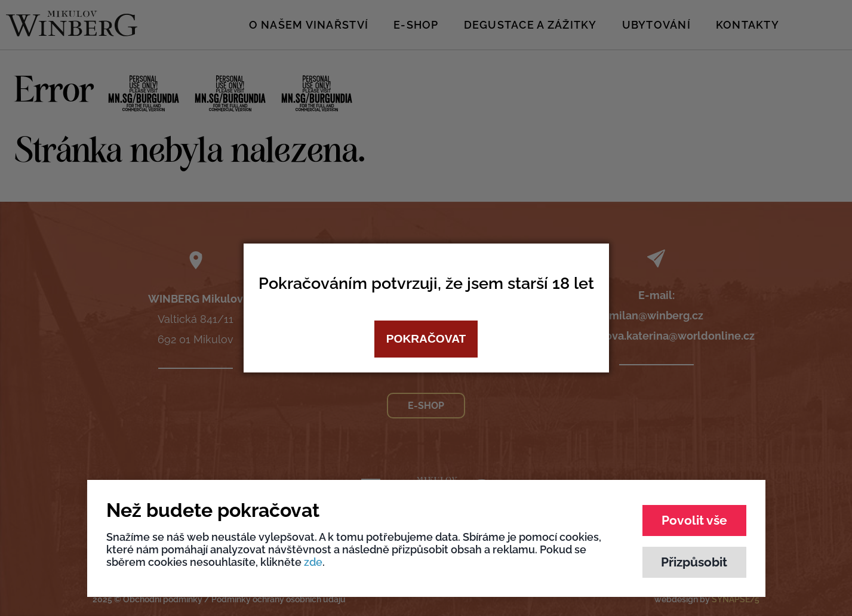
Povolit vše (694, 520)
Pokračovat (426, 339)
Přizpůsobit (694, 562)
